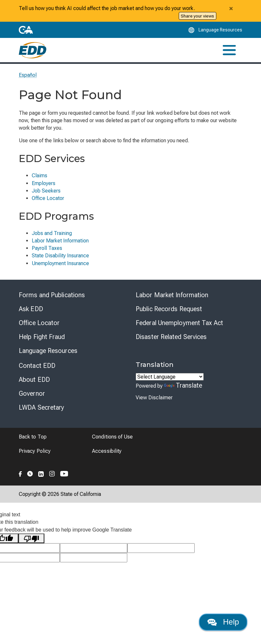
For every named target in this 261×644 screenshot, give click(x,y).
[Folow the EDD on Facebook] (20, 473)
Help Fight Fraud (42, 337)
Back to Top (33, 437)
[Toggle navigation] (229, 50)
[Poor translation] (31, 539)
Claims (40, 176)
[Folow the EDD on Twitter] (30, 473)
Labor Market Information (60, 241)
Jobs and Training (52, 233)
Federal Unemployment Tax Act (179, 323)
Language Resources (48, 351)
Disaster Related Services (171, 337)
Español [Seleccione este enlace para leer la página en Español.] (28, 75)
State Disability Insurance (60, 256)
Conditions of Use (112, 437)
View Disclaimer (154, 398)
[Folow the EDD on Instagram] (52, 473)
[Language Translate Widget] (170, 377)
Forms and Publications (52, 295)
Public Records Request (169, 309)
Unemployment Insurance (60, 263)
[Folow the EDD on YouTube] (64, 473)
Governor (32, 393)
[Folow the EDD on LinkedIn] (41, 473)
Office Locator (48, 198)
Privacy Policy (35, 451)
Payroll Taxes (47, 248)
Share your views (197, 16)
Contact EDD (37, 366)
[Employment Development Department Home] (33, 50)
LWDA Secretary (41, 407)
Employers (44, 183)
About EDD (34, 380)
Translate (183, 385)
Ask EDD (31, 309)
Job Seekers (46, 191)
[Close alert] (231, 8)
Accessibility (107, 451)
